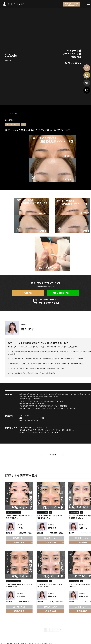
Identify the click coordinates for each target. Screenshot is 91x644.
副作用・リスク (19, 538)
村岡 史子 (28, 329)
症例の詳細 (19, 542)
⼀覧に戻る (52, 455)
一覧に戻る (14, 114)
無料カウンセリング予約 (71, 4)
